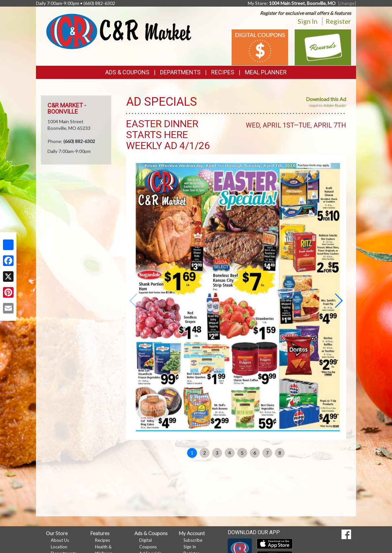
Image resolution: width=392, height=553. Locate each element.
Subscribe (193, 540)
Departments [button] (180, 72)
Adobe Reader (335, 105)
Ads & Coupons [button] (127, 72)
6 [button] (255, 453)
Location (59, 547)
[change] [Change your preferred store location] (347, 3)
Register (338, 21)
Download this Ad (326, 99)
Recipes (223, 72)
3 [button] (217, 453)
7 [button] (267, 453)
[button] (338, 301)
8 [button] (280, 453)
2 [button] (205, 453)
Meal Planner (266, 72)
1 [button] (192, 453)
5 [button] (242, 453)
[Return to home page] (118, 31)
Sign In (308, 21)
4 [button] (230, 453)
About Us (60, 540)
